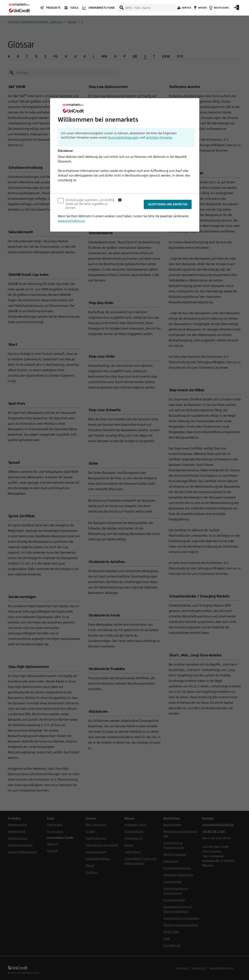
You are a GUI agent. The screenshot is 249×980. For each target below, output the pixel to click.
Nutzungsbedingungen (123, 137)
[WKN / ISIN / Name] (150, 8)
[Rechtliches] (219, 9)
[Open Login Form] (236, 9)
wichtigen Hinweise (159, 137)
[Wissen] (200, 9)
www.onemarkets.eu (71, 221)
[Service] (184, 9)
